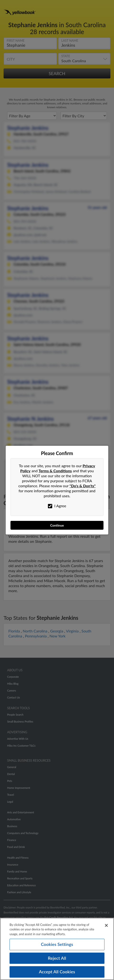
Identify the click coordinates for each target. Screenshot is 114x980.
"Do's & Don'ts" (83, 486)
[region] (57, 949)
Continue (57, 525)
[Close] (106, 925)
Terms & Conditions (55, 471)
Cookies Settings (57, 944)
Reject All (57, 958)
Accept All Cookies (57, 972)
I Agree (57, 506)
